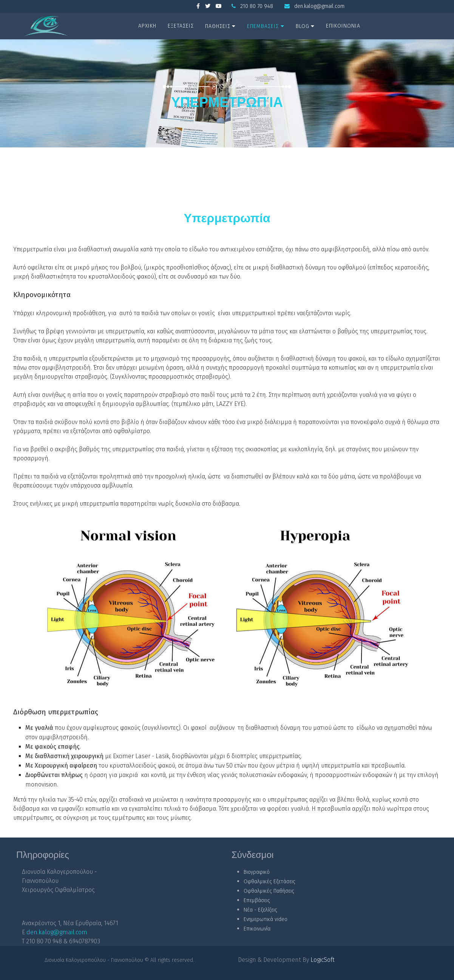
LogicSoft (323, 960)
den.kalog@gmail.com (319, 6)
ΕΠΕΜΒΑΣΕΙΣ (263, 26)
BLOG (303, 26)
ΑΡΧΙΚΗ (147, 26)
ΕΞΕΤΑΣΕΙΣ (181, 26)
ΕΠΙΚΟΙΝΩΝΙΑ (343, 26)
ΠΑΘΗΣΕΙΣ (218, 26)
